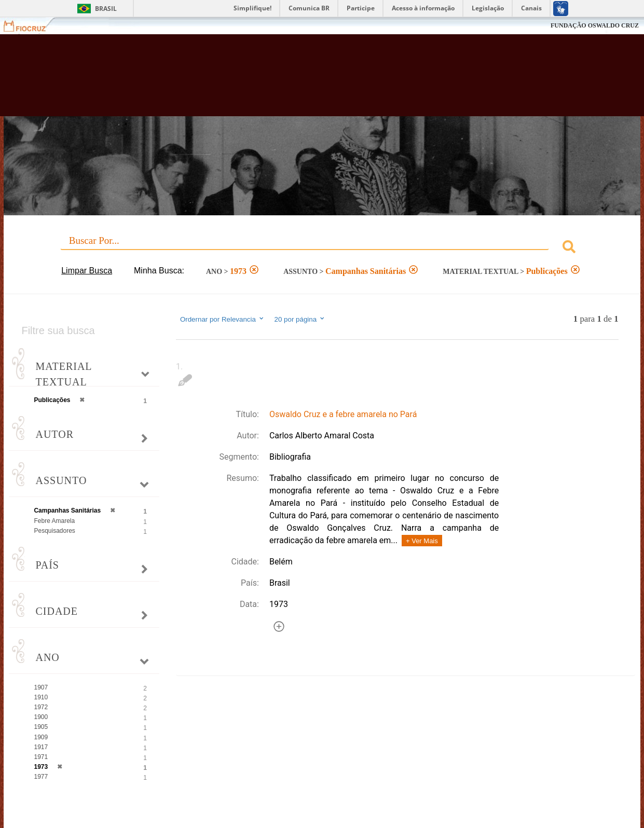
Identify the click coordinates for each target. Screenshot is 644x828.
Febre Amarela (54, 521)
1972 (41, 707)
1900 (41, 717)
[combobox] (322, 248)
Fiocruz (31, 26)
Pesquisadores (54, 531)
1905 (41, 727)
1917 (41, 747)
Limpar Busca (87, 271)
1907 (41, 687)
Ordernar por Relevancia (222, 319)
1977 (41, 777)
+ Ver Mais (422, 541)
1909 (41, 737)
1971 (41, 757)
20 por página (300, 319)
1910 (41, 697)
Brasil (106, 9)
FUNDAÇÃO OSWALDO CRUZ (595, 25)
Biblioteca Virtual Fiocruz (283, 80)
